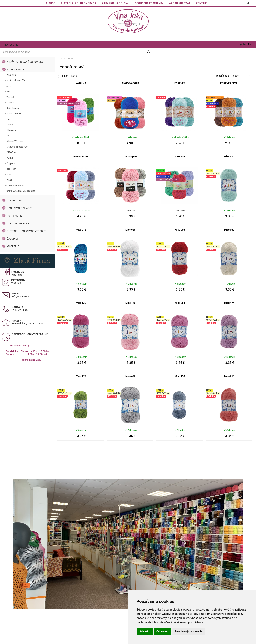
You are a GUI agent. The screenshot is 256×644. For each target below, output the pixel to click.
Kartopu (10, 96)
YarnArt (10, 90)
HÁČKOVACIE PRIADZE (20, 201)
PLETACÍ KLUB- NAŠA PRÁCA (79, 3)
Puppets (11, 157)
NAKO (9, 129)
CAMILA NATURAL (16, 179)
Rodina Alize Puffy (16, 74)
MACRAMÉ (13, 240)
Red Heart (11, 162)
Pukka (10, 151)
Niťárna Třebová (14, 134)
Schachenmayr (14, 107)
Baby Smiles (13, 101)
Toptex (10, 118)
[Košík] (230, 45)
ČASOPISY (13, 232)
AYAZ (9, 85)
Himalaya (11, 123)
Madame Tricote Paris (18, 140)
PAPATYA (11, 145)
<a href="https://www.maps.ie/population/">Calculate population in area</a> (27, 386)
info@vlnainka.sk (21, 290)
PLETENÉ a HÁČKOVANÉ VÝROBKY (26, 224)
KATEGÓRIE (11, 45)
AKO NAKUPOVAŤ (180, 3)
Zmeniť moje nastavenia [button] (189, 631)
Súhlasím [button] (145, 631)
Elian (9, 112)
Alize (9, 79)
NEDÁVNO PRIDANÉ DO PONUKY (25, 55)
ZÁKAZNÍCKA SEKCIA (115, 3)
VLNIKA (10, 168)
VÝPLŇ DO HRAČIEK (18, 217)
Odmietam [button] (162, 631)
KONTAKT (202, 3)
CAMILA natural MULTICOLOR (21, 184)
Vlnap (9, 173)
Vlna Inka (11, 68)
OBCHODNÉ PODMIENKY (149, 3)
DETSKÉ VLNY (15, 194)
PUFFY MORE (14, 209)
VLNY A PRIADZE (16, 63)
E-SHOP (51, 3)
